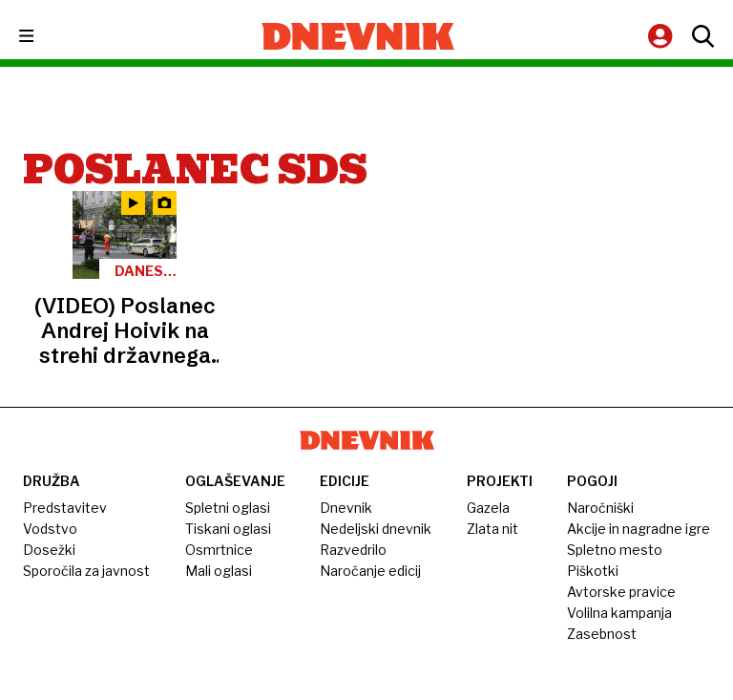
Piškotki (593, 571)
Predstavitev (65, 508)
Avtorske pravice (621, 592)
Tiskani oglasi (228, 529)
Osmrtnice (219, 550)
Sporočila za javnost (86, 571)
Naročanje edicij (370, 571)
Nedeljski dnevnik (376, 529)
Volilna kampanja (619, 613)
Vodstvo (50, 529)
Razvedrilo (353, 550)
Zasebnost (602, 634)
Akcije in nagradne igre (639, 529)
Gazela (488, 508)
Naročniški (600, 508)
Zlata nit (492, 529)
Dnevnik (346, 508)
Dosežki (49, 550)
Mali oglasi (219, 571)
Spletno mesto (615, 550)
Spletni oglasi (228, 508)
